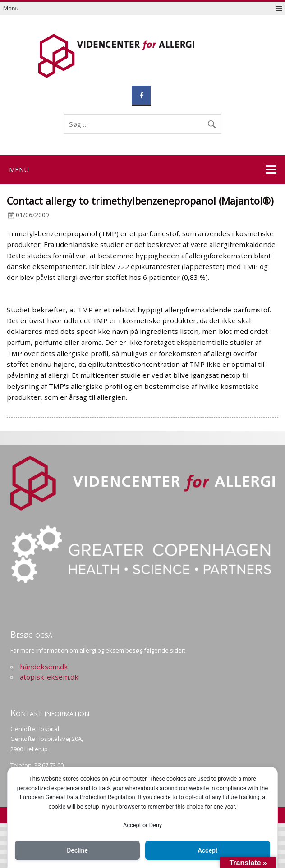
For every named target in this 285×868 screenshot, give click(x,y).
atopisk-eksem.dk (49, 677)
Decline (77, 850)
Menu (11, 8)
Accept (208, 850)
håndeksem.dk (44, 667)
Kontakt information (50, 713)
